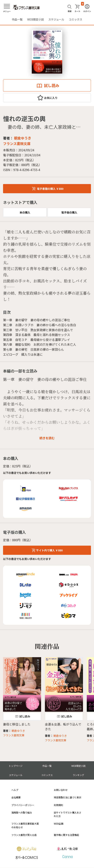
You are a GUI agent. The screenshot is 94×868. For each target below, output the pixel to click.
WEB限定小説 (35, 19)
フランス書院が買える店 (24, 835)
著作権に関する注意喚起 (66, 835)
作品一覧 (17, 19)
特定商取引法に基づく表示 (68, 797)
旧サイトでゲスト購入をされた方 (68, 814)
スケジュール (56, 19)
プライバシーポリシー (23, 805)
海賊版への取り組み (22, 812)
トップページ (16, 766)
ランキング (78, 775)
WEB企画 (59, 824)
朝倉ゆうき (23, 138)
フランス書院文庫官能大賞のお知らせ (25, 825)
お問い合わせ (61, 790)
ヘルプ (15, 790)
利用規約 (58, 805)
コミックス (76, 19)
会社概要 (16, 797)
